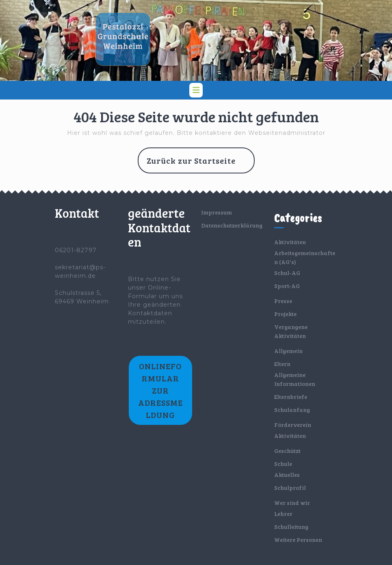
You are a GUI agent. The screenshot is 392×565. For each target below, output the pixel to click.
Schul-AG (287, 273)
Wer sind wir (292, 503)
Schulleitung (291, 527)
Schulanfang (292, 410)
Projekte (285, 314)
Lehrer (283, 514)
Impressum (217, 212)
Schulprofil (290, 488)
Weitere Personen (298, 540)
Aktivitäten (290, 242)
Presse (283, 301)
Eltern (282, 364)
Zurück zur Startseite (201, 164)
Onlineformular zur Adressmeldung (160, 390)
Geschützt (287, 451)
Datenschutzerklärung (232, 225)
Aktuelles (287, 475)
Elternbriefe (291, 397)
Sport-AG (287, 286)
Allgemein (288, 351)
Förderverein (293, 425)
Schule (283, 464)
